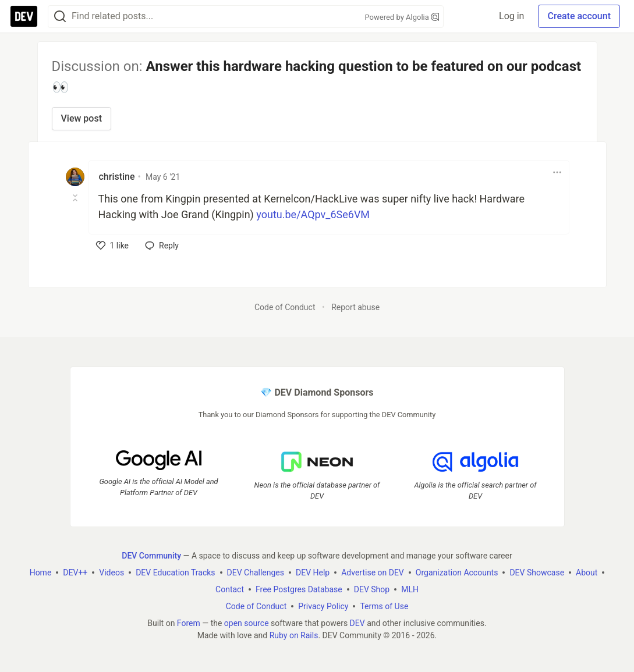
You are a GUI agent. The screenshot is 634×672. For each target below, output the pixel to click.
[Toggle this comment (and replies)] (76, 198)
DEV (357, 623)
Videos (111, 573)
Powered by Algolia (402, 17)
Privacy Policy (323, 606)
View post (82, 118)
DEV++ (75, 573)
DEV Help (313, 573)
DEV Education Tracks (175, 573)
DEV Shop (372, 589)
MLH (410, 589)
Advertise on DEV (373, 573)
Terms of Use (384, 606)
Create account (579, 16)
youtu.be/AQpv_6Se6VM (313, 214)
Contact (230, 589)
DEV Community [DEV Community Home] (151, 556)
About (587, 573)
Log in (511, 16)
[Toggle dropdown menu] (557, 172)
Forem (189, 623)
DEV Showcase (537, 573)
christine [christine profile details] (117, 177)
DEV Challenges (256, 573)
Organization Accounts (457, 573)
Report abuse (355, 307)
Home (41, 573)
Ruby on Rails (294, 635)
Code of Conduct (285, 307)
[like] (113, 246)
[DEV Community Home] (24, 16)
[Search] (60, 17)
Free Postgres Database (299, 589)
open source (247, 623)
